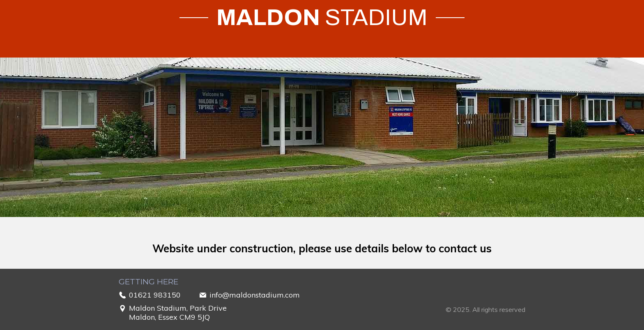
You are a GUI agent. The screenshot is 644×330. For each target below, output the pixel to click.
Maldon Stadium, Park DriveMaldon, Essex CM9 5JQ (178, 313)
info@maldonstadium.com (255, 295)
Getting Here (148, 282)
